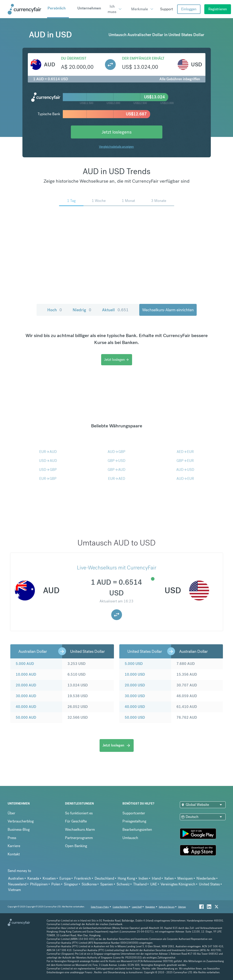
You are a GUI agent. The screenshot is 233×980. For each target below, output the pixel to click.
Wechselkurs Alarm (80, 830)
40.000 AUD (26, 707)
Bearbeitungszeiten (137, 830)
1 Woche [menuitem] (99, 201)
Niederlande (206, 878)
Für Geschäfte (76, 821)
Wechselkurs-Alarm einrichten (168, 310)
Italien (169, 878)
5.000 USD (134, 664)
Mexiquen (185, 878)
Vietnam (14, 890)
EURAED (117, 479)
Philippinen (39, 884)
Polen (56, 884)
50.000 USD (135, 717)
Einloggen (189, 9)
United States (209, 884)
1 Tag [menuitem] (71, 201)
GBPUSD (116, 461)
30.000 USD (135, 696)
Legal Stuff (137, 907)
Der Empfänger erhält (143, 58)
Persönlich (57, 8)
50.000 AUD (26, 717)
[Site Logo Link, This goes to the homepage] (26, 9)
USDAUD (48, 461)
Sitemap (182, 907)
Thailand (140, 884)
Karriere (14, 846)
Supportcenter (134, 813)
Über (11, 813)
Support (167, 9)
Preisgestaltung (134, 821)
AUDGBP (116, 452)
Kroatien (49, 878)
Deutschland (104, 878)
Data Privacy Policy (100, 907)
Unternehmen (89, 8)
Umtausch (130, 838)
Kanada (33, 878)
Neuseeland (17, 884)
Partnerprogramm (79, 838)
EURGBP (48, 479)
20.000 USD (135, 685)
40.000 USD (135, 707)
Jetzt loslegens (117, 132)
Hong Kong (126, 878)
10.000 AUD (26, 674)
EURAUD (48, 452)
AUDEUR (185, 479)
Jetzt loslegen (117, 360)
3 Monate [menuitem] (159, 201)
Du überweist (74, 58)
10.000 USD (135, 674)
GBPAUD (116, 470)
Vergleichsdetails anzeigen (116, 147)
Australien (16, 878)
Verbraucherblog (21, 821)
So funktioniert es (79, 813)
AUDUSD (185, 470)
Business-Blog (19, 830)
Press (12, 838)
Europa (65, 878)
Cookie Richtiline (120, 907)
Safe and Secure (167, 907)
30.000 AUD (26, 696)
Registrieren (218, 9)
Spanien (107, 884)
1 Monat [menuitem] (128, 201)
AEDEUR (185, 452)
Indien (143, 878)
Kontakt (14, 854)
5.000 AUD (25, 664)
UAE (154, 884)
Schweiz (123, 884)
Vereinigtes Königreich (178, 884)
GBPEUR (185, 461)
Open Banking (76, 846)
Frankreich (83, 878)
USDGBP (48, 470)
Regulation (150, 907)
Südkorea (89, 884)
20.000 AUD (26, 685)
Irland (156, 878)
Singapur (71, 884)
